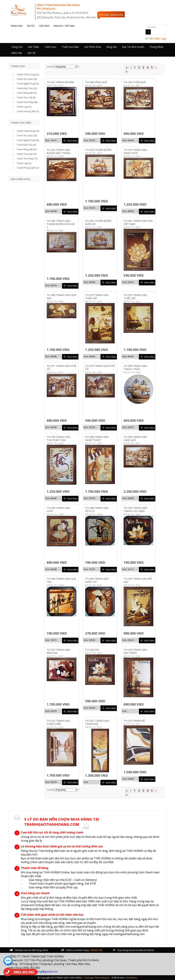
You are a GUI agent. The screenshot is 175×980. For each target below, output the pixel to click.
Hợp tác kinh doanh (133, 47)
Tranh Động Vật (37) (27, 93)
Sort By (51, 67)
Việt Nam (70, 26)
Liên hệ (31, 53)
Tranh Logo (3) (24, 107)
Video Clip (16, 53)
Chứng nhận (157, 47)
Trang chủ (17, 47)
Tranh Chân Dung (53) (28, 74)
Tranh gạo (17, 26)
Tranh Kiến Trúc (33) (27, 88)
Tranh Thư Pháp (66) (27, 102)
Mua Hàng (73, 141)
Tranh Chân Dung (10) (28, 131)
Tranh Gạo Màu (70, 47)
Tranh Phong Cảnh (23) (28, 111)
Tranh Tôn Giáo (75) (27, 79)
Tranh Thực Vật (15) (27, 154)
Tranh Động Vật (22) (27, 149)
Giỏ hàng (44, 26)
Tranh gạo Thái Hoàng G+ (97, 978)
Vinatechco (132, 978)
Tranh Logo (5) (24, 163)
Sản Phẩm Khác (93, 47)
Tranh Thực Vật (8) (26, 97)
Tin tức (31, 26)
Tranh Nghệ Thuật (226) (29, 84)
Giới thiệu (33, 47)
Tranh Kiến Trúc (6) (26, 145)
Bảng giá (112, 47)
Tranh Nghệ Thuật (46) (28, 140)
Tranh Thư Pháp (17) (27, 159)
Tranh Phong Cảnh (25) (28, 168)
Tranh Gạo (50, 47)
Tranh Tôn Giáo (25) (27, 136)
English (58, 26)
